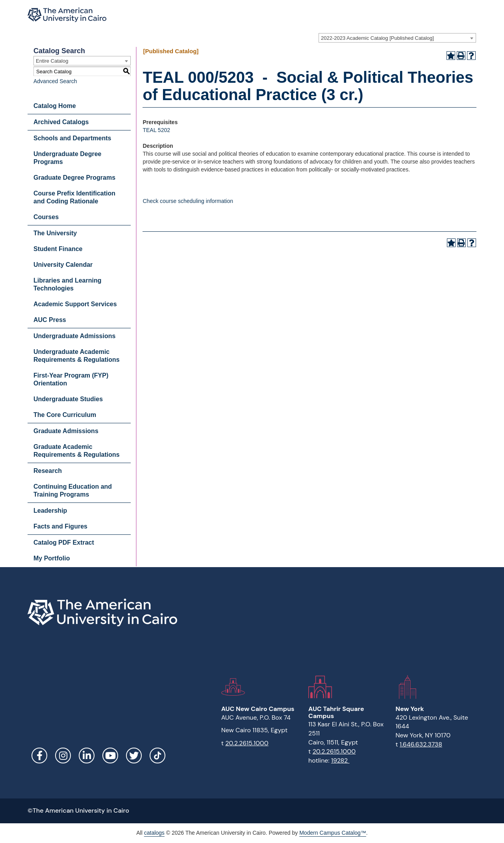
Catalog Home (55, 106)
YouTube (110, 756)
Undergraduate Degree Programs (68, 158)
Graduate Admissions (66, 431)
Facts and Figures (60, 526)
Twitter (134, 756)
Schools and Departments (72, 138)
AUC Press (50, 320)
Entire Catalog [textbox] (52, 61)
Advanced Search (55, 81)
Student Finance (58, 249)
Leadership (50, 511)
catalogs (154, 833)
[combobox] (397, 38)
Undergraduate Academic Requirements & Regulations (77, 356)
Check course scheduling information (188, 201)
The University (55, 233)
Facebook (39, 756)
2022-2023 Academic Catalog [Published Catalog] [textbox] (377, 38)
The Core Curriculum (65, 415)
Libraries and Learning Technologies (67, 284)
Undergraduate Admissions (74, 336)
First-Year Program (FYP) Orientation (71, 379)
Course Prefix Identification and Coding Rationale (74, 197)
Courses (46, 217)
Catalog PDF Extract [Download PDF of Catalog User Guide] (64, 542)
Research (48, 471)
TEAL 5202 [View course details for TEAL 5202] (156, 130)
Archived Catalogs (61, 122)
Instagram (63, 756)
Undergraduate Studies (68, 399)
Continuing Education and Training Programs (73, 490)
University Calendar (63, 265)
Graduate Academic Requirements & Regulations (77, 451)
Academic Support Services (75, 304)
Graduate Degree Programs (74, 178)
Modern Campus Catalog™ (333, 833)
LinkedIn (87, 756)
